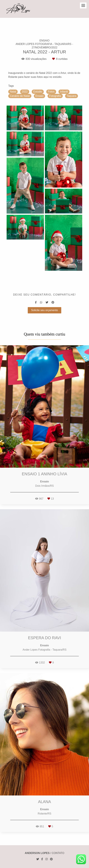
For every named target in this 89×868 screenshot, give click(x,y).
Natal (13, 92)
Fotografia (55, 96)
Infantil (64, 92)
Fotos (51, 92)
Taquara (71, 96)
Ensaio (40, 96)
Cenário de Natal (20, 96)
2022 (25, 92)
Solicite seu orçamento (45, 310)
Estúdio (38, 92)
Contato (58, 853)
